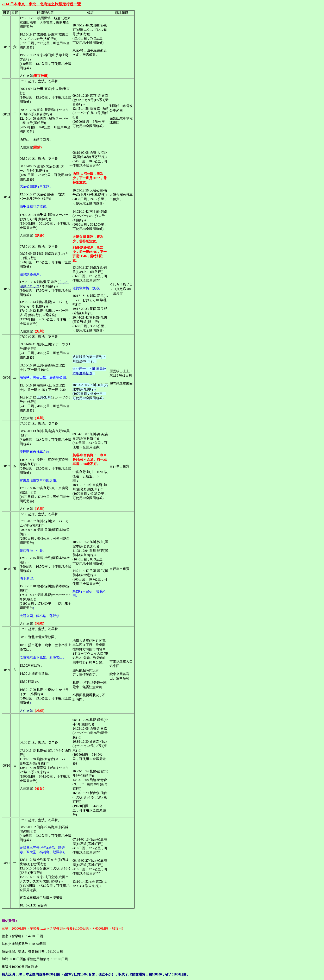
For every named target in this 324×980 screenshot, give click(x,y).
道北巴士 (79, 369)
